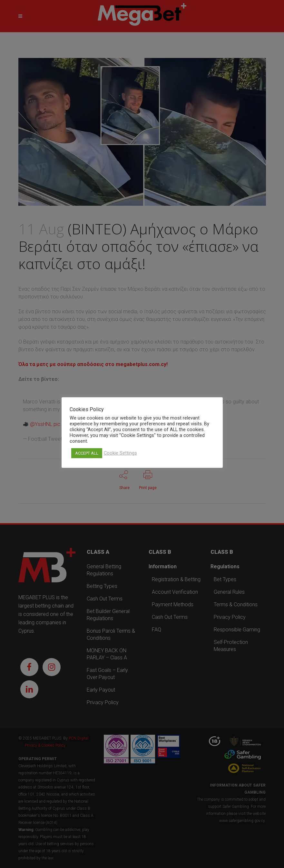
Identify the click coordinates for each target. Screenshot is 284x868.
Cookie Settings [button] (120, 453)
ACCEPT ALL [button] (87, 453)
